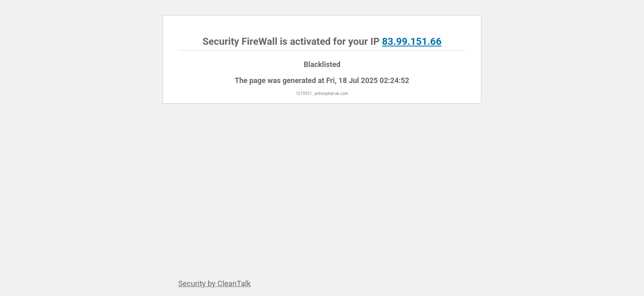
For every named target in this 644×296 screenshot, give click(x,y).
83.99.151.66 (412, 42)
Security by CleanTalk (215, 284)
